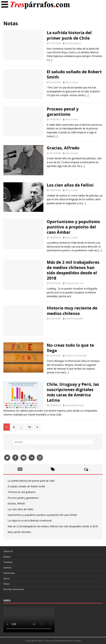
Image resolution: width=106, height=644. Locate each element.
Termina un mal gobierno (22, 492)
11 (29, 427)
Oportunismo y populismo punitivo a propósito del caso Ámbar (73, 227)
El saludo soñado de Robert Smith (74, 74)
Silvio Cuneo (72, 82)
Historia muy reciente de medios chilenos (72, 310)
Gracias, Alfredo (63, 148)
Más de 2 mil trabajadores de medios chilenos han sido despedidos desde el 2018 (73, 270)
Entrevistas (9, 573)
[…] (51, 60)
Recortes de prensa (14, 589)
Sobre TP (8, 551)
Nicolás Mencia (73, 43)
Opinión (7, 568)
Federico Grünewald (76, 356)
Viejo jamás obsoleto (19, 532)
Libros (7, 578)
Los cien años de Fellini (70, 185)
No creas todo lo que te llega (70, 348)
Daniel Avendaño (74, 319)
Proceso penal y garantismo (63, 111)
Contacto (8, 562)
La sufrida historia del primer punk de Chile (69, 35)
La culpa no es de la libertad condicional (30, 521)
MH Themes (75, 641)
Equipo (7, 557)
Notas (6, 584)
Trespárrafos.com (75, 283)
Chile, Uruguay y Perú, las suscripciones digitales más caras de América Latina (73, 392)
